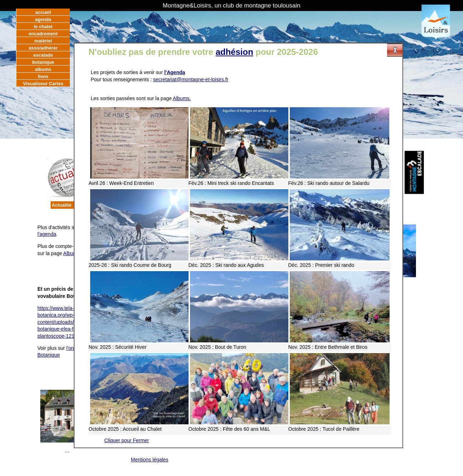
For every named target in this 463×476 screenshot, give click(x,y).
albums (43, 69)
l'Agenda (175, 72)
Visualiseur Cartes (43, 84)
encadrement (43, 34)
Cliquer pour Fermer (127, 440)
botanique (43, 62)
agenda (43, 19)
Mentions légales (150, 460)
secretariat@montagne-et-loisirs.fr (191, 79)
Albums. (182, 98)
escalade (43, 55)
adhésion (234, 52)
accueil (43, 12)
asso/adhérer (43, 48)
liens (43, 76)
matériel (43, 41)
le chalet (43, 27)
